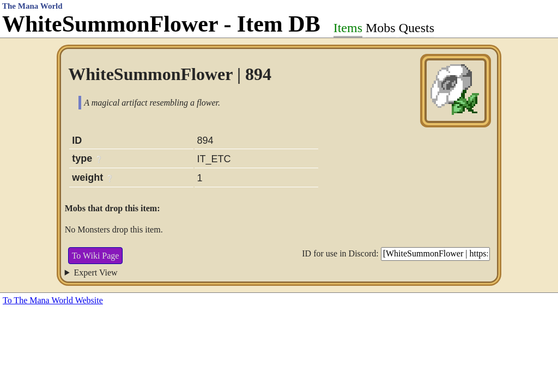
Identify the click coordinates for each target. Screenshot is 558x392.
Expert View (96, 272)
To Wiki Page (96, 256)
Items (348, 28)
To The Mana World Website (53, 300)
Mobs (381, 28)
